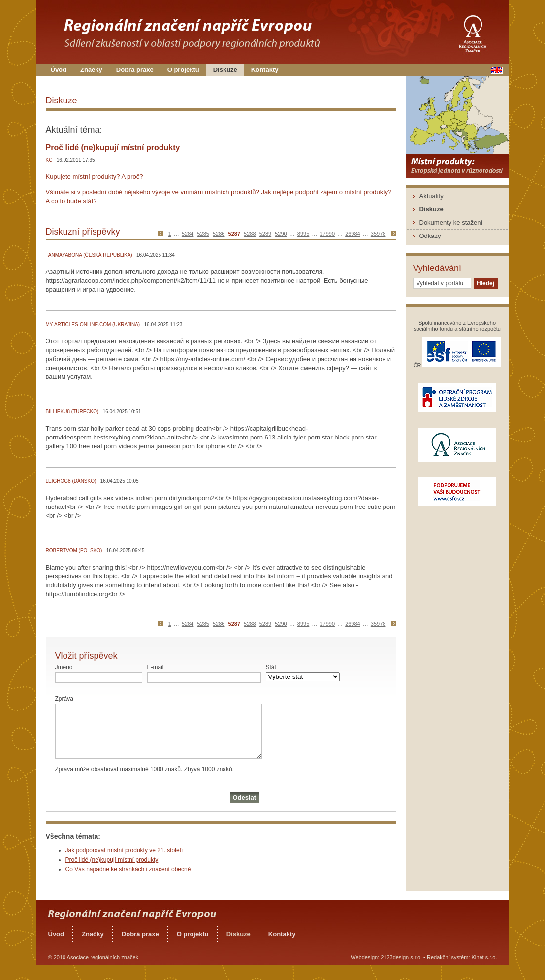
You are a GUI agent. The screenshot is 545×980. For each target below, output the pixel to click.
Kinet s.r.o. (484, 957)
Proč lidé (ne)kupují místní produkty (112, 860)
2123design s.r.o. (401, 957)
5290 (281, 234)
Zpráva (64, 699)
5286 (219, 234)
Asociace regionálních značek (103, 957)
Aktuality (432, 196)
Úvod (59, 70)
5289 (265, 234)
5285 (203, 234)
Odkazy (430, 236)
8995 (303, 234)
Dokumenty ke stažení (451, 222)
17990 (327, 234)
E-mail (156, 667)
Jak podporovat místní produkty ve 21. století (124, 850)
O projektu (183, 70)
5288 (250, 234)
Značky (91, 70)
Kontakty (265, 70)
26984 (353, 234)
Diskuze (225, 70)
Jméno (64, 667)
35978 (378, 234)
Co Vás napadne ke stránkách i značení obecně (128, 869)
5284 (188, 234)
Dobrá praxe (135, 70)
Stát (271, 667)
